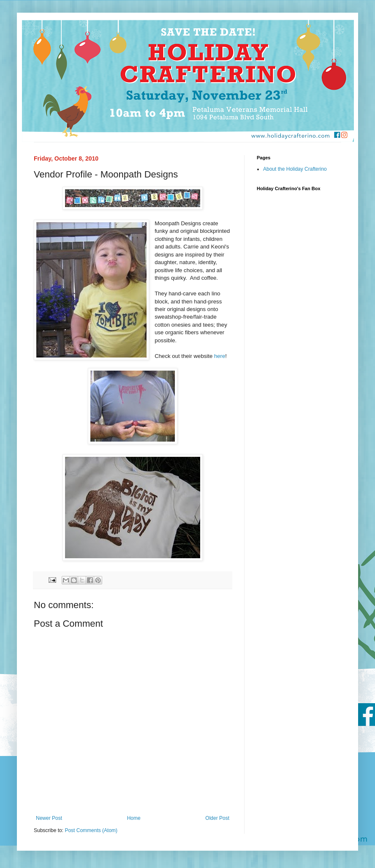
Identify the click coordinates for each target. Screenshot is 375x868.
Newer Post (49, 818)
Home (134, 818)
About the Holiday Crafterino (295, 169)
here (220, 356)
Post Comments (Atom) (91, 830)
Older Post (217, 818)
